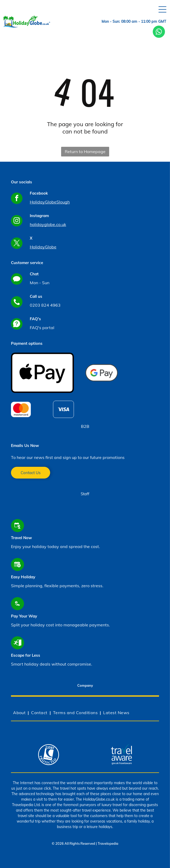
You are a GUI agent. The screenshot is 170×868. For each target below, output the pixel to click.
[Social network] (17, 280)
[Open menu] (162, 9)
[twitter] (17, 244)
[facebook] (17, 199)
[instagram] (17, 221)
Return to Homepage (85, 152)
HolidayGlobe (43, 247)
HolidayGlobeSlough (50, 202)
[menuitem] (20, 713)
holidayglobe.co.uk (48, 224)
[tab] (85, 686)
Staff (85, 494)
